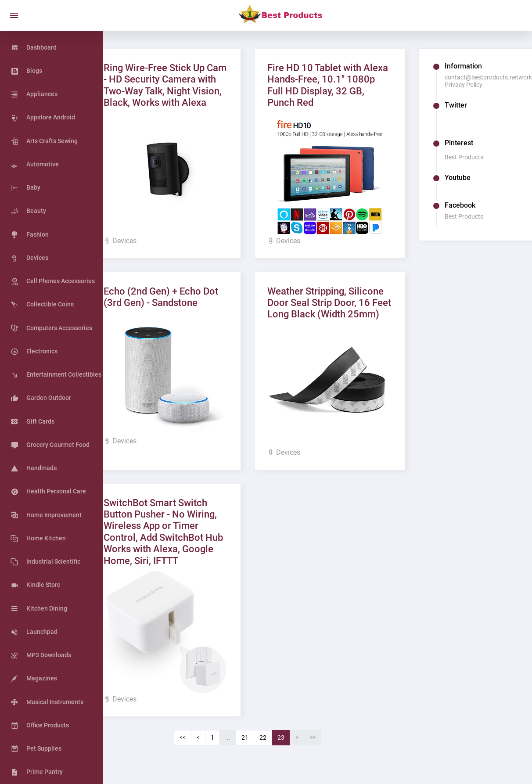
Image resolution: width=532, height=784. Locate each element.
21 (264, 738)
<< (202, 738)
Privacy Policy (471, 85)
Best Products (471, 157)
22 (282, 738)
